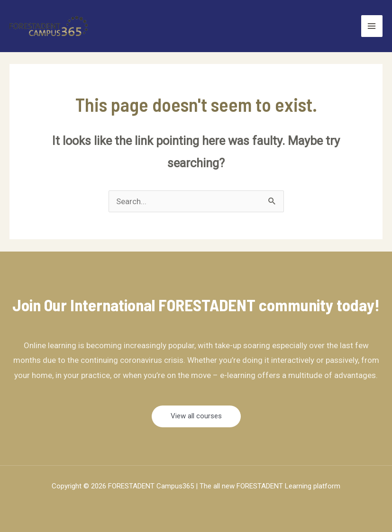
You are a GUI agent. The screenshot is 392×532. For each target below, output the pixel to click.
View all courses (196, 416)
